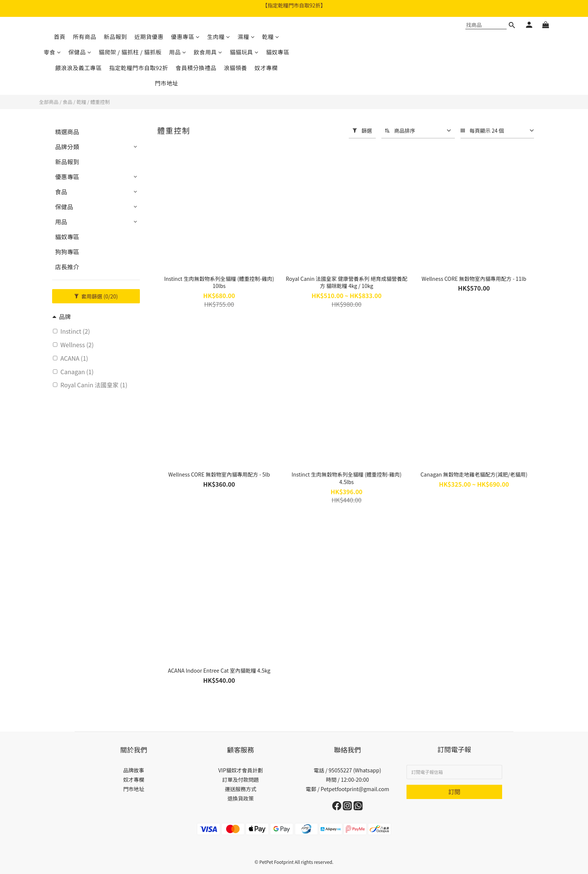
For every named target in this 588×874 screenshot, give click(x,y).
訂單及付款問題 (241, 780)
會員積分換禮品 (196, 68)
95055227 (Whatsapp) (355, 770)
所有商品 (84, 37)
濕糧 (246, 37)
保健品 (80, 52)
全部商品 (49, 102)
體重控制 (100, 102)
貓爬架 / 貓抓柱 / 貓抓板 (130, 52)
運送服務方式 (241, 789)
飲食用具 (208, 52)
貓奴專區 (277, 52)
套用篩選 (96, 296)
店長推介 (67, 267)
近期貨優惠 (149, 37)
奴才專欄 (266, 68)
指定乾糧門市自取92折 (139, 68)
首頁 (59, 37)
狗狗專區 (67, 252)
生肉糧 (219, 37)
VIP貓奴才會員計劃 (241, 770)
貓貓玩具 (244, 52)
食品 (67, 102)
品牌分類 (67, 147)
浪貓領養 (235, 68)
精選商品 (67, 132)
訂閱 (454, 792)
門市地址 (166, 83)
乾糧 (271, 37)
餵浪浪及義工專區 (78, 68)
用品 (178, 52)
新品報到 (115, 37)
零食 (52, 52)
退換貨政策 (241, 798)
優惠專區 (185, 37)
